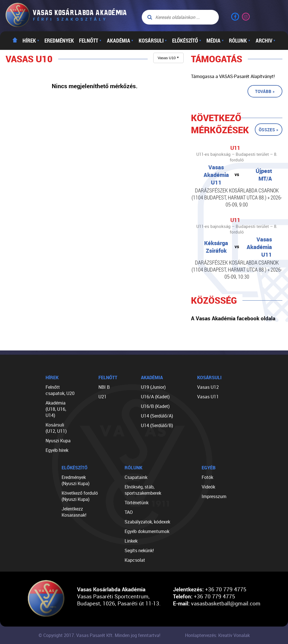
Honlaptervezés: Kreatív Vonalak (217, 635)
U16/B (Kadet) (155, 406)
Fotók (207, 477)
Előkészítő (187, 41)
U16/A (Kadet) (155, 397)
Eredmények (59, 41)
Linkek (131, 541)
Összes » (269, 130)
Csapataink (136, 477)
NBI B (104, 387)
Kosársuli (153, 41)
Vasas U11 (208, 397)
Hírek (31, 41)
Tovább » (265, 91)
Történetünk (137, 503)
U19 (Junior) (153, 387)
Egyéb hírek (57, 450)
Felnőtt (90, 41)
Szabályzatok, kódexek (147, 522)
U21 (103, 397)
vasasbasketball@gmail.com (226, 603)
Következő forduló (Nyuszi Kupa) (80, 496)
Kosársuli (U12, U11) (56, 428)
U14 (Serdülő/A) (157, 416)
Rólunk (240, 41)
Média (215, 41)
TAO (129, 512)
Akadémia (120, 41)
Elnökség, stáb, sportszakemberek (143, 490)
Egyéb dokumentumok (147, 531)
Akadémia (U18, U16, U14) (56, 409)
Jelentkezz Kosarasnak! (74, 512)
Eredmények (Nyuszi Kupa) (76, 480)
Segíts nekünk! (139, 550)
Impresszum (214, 496)
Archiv (266, 41)
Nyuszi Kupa (58, 441)
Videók (208, 487)
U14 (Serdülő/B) (157, 425)
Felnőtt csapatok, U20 (60, 390)
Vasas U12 (208, 387)
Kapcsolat (135, 560)
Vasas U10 (168, 58)
